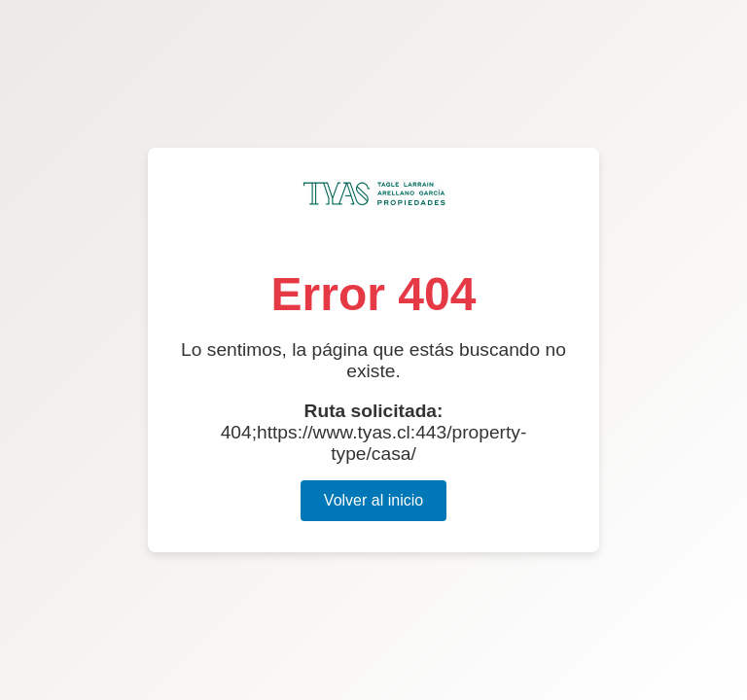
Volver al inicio (373, 500)
